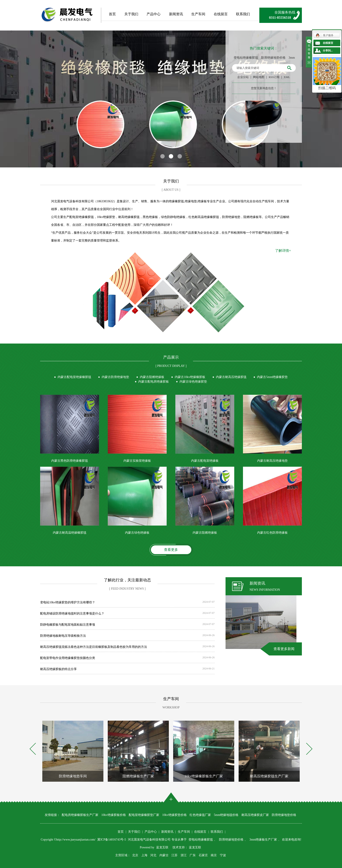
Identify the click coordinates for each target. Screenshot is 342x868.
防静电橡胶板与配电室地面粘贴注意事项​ (68, 625)
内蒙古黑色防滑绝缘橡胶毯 (70, 461)
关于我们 (131, 14)
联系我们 (243, 14)
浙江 (184, 855)
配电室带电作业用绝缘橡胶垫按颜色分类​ (68, 658)
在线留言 (221, 14)
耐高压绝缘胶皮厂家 (255, 815)
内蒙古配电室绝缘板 (205, 461)
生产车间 (198, 14)
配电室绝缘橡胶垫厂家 (144, 815)
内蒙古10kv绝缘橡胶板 (190, 377)
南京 (214, 855)
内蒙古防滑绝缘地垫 (115, 377)
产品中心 (154, 14)
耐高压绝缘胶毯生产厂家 (269, 776)
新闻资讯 (176, 14)
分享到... (328, 51)
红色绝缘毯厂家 (200, 815)
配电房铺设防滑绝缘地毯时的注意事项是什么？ (72, 614)
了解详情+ (283, 251)
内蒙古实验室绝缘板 (137, 461)
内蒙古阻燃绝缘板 (152, 377)
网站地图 (259, 77)
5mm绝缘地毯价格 (226, 815)
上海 (144, 855)
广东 (193, 855)
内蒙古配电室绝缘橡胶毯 (74, 377)
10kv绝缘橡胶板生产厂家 (204, 776)
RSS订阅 (274, 77)
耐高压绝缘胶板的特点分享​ (58, 669)
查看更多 (171, 550)
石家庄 (203, 855)
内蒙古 (164, 855)
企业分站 (243, 77)
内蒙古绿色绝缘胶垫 (193, 382)
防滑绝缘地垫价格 (273, 58)
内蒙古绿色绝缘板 (137, 533)
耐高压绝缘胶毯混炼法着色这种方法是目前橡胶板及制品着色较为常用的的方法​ (94, 647)
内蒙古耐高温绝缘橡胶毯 (70, 533)
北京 (135, 855)
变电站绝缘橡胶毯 (246, 58)
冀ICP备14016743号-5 (112, 840)
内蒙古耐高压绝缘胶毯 (231, 377)
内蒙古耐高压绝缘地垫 (272, 461)
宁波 (223, 855)
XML (287, 77)
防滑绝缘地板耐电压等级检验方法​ (63, 636)
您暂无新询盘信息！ (264, 88)
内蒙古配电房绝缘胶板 (154, 382)
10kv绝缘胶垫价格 (174, 815)
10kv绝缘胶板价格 (114, 815)
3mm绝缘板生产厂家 (263, 840)
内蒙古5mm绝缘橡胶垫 (272, 377)
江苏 (174, 855)
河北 (153, 855)
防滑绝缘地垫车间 (73, 776)
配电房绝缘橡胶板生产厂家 (80, 815)
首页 (112, 14)
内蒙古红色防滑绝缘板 (272, 533)
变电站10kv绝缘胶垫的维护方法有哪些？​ (68, 602)
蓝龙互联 (162, 847)
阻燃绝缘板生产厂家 (138, 776)
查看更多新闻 (284, 649)
